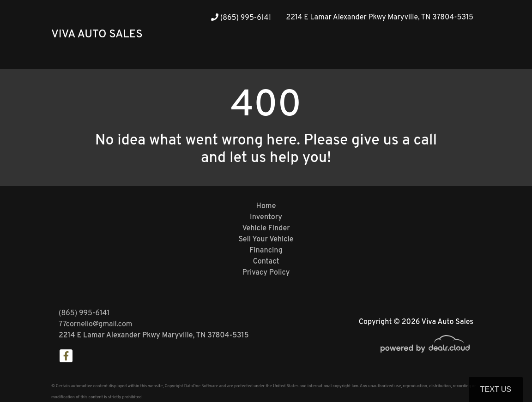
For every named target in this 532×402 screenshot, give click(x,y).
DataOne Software (201, 386)
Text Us (496, 389)
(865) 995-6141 (241, 18)
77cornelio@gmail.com (95, 324)
